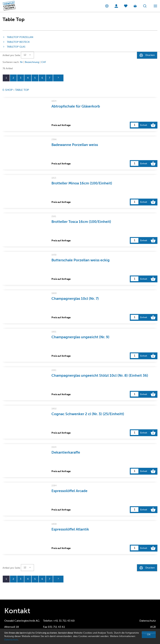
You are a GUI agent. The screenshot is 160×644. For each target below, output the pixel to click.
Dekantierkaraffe (66, 452)
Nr (21, 62)
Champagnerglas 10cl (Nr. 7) (75, 298)
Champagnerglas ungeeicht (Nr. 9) (80, 337)
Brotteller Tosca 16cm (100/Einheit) (81, 222)
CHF (44, 62)
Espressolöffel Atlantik (70, 529)
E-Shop (8, 90)
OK (149, 635)
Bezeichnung (32, 62)
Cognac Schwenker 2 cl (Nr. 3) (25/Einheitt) (88, 414)
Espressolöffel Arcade (69, 491)
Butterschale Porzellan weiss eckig (81, 260)
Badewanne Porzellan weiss (75, 145)
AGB (153, 627)
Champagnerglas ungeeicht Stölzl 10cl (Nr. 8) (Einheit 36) (100, 375)
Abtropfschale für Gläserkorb (76, 106)
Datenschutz (148, 621)
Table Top (22, 90)
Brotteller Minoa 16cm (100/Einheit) (82, 183)
